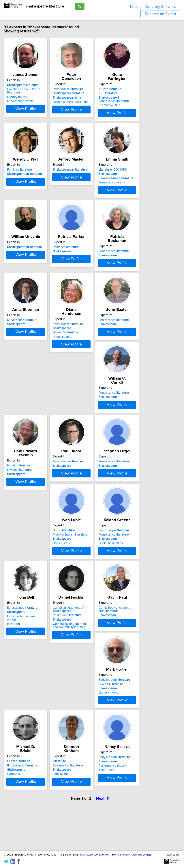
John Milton (131, 718)
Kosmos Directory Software (153, 7)
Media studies (78, 366)
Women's (81, 362)
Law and (80, 445)
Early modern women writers (33, 626)
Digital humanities (135, 542)
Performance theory (27, 801)
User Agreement (142, 855)
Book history (77, 542)
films (82, 98)
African (134, 89)
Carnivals (74, 718)
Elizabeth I (20, 630)
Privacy (126, 855)
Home (116, 855)
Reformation (138, 709)
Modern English (85, 533)
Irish (132, 93)
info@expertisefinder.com (95, 855)
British (79, 529)
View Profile (36, 116)
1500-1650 (137, 177)
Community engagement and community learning (88, 635)
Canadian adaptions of (83, 619)
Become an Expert (160, 14)
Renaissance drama (26, 105)
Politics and (82, 624)
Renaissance (83, 89)
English (80, 441)
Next (103, 837)
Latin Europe (138, 529)
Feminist (26, 177)
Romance (81, 265)
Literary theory (23, 101)
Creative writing (134, 105)
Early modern (29, 705)
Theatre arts (21, 806)
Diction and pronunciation (85, 102)
